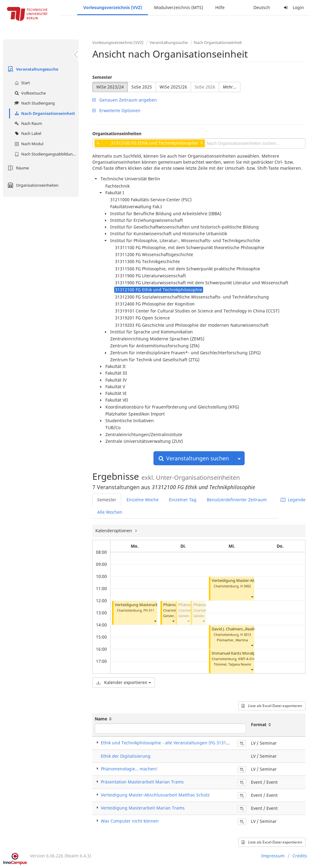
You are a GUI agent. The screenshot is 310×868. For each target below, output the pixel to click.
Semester (102, 77)
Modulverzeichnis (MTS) (179, 7)
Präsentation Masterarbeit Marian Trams (142, 782)
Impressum (273, 856)
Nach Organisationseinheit (44, 113)
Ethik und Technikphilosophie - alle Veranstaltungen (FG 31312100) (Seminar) (180, 743)
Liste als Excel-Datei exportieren (272, 706)
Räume (17, 168)
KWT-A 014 (247, 659)
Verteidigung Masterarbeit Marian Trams (152, 605)
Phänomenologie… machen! (129, 769)
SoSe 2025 (142, 87)
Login (293, 7)
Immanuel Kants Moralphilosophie (243, 653)
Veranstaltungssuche (32, 69)
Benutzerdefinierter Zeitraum (237, 500)
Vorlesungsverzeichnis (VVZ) (113, 7)
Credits (300, 856)
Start (21, 83)
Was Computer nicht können (130, 821)
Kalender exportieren (124, 682)
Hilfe (220, 7)
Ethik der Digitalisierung (126, 756)
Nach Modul (28, 144)
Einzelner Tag (183, 500)
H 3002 (246, 586)
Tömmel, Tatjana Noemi (232, 664)
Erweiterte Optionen (116, 110)
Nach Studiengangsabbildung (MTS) (46, 154)
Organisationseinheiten (32, 185)
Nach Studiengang (34, 103)
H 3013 (246, 634)
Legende (293, 500)
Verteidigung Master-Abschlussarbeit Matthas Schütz (155, 795)
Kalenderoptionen (114, 531)
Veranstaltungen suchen (194, 458)
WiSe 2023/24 (110, 87)
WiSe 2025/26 (173, 87)
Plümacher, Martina (232, 640)
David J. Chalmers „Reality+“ (237, 629)
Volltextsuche (29, 93)
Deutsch (262, 7)
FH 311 (149, 610)
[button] (155, 621)
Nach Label (27, 133)
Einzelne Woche (143, 500)
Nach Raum (28, 123)
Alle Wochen (110, 512)
